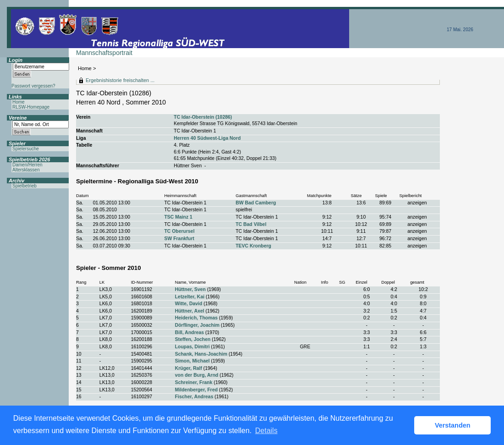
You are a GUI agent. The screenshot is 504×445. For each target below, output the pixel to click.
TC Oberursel (179, 231)
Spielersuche (26, 149)
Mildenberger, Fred (196, 390)
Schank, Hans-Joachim (201, 354)
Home (85, 68)
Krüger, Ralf (189, 368)
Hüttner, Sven (190, 289)
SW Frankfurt (179, 239)
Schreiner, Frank (194, 382)
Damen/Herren (27, 165)
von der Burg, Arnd (197, 375)
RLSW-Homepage (31, 107)
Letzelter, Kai (190, 297)
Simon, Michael (192, 361)
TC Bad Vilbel (251, 224)
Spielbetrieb (25, 186)
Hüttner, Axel (190, 311)
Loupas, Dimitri (192, 347)
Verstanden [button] (453, 425)
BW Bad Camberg (256, 203)
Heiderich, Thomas (196, 318)
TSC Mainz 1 (178, 217)
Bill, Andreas (189, 332)
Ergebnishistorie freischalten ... (120, 80)
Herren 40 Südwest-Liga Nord (207, 138)
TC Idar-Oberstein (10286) (203, 117)
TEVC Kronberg (253, 246)
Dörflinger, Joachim (197, 325)
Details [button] (266, 431)
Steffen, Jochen (193, 339)
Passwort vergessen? (33, 86)
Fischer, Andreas (194, 397)
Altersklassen (26, 170)
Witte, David (189, 304)
